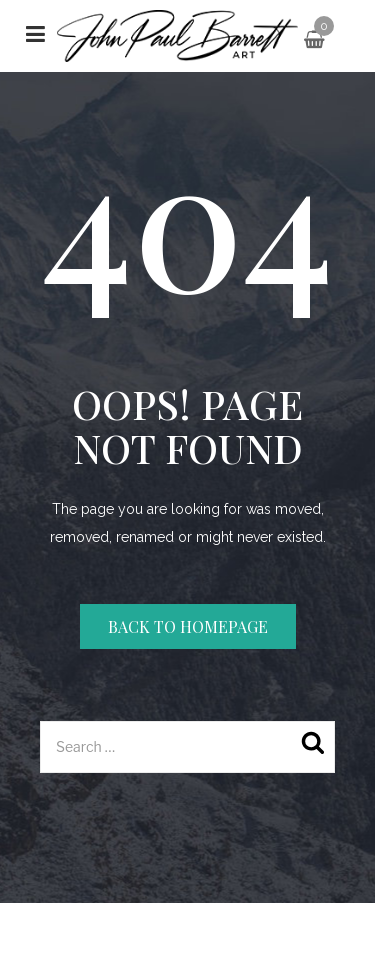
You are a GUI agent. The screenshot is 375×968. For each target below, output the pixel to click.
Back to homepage (188, 626)
